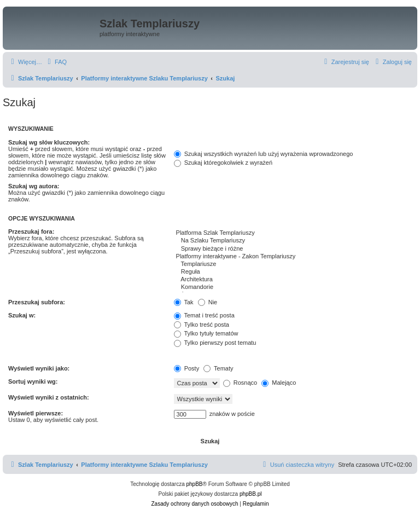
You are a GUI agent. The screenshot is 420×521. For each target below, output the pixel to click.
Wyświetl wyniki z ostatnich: (49, 397)
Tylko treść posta (202, 325)
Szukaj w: (22, 315)
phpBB (195, 484)
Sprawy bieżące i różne (293, 249)
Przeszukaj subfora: (37, 302)
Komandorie (293, 287)
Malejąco (279, 383)
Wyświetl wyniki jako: (39, 368)
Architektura (293, 280)
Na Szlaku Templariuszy (293, 241)
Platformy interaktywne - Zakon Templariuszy (293, 257)
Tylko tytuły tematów (206, 333)
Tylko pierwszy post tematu (215, 343)
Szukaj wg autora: (34, 186)
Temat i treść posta (204, 315)
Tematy (218, 368)
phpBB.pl (251, 494)
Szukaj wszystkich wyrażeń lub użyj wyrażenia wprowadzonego (264, 154)
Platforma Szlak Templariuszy (293, 233)
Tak (184, 302)
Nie (208, 302)
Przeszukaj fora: (31, 231)
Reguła (293, 272)
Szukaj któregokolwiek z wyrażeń (223, 163)
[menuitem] (56, 62)
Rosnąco (240, 383)
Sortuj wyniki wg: (33, 381)
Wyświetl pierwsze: (36, 413)
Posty (187, 368)
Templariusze (293, 264)
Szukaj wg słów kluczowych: (49, 142)
